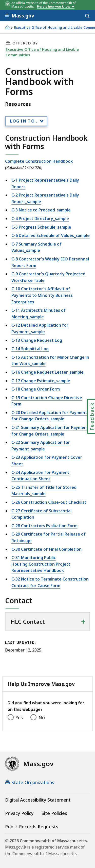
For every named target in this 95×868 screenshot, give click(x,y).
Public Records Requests (32, 827)
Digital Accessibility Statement (38, 800)
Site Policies (54, 813)
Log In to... (24, 121)
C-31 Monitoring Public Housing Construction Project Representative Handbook (41, 564)
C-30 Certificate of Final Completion (46, 549)
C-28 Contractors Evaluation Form (44, 526)
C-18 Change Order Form (36, 389)
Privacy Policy (19, 813)
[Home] (7, 27)
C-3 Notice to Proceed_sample (41, 210)
